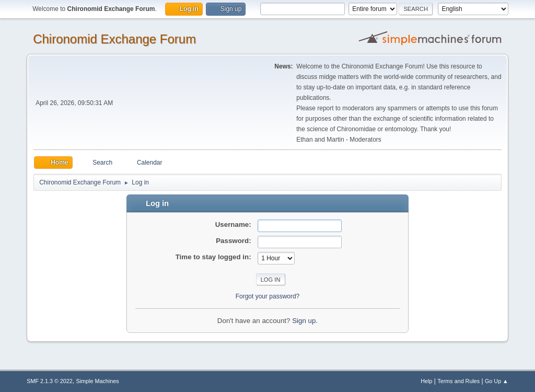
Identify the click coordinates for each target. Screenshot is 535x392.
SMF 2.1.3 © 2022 (50, 381)
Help (426, 381)
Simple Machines (98, 381)
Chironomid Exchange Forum (114, 39)
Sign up (304, 321)
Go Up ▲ (497, 381)
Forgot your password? (268, 296)
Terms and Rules (458, 381)
